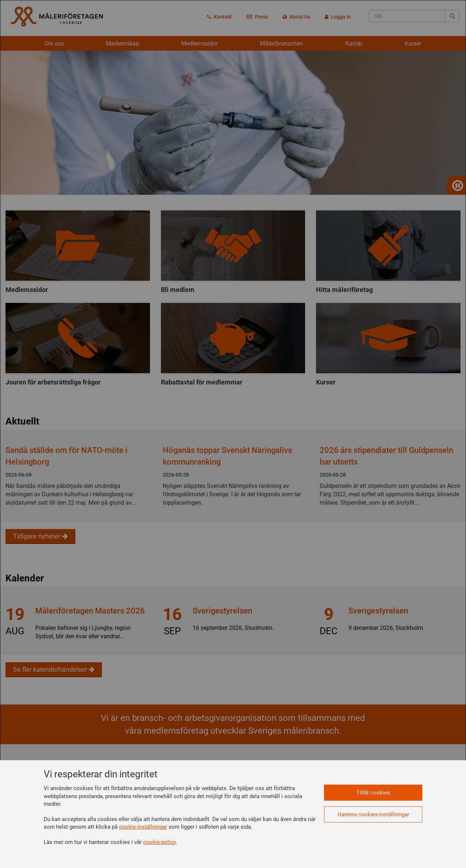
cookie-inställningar (143, 827)
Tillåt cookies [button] (373, 793)
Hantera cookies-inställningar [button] (373, 814)
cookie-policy (159, 842)
